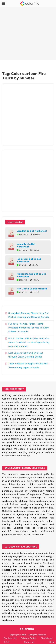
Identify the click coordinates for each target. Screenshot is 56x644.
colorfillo (27, 629)
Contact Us (10, 638)
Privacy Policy (29, 638)
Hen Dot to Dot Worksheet (32, 289)
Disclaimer (46, 638)
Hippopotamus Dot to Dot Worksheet (31, 275)
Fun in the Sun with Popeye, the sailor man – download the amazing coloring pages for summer (29, 342)
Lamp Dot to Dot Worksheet (26, 245)
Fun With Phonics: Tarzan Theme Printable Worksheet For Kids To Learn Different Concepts (29, 328)
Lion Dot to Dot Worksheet (32, 231)
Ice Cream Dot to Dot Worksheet (29, 260)
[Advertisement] (28, 30)
